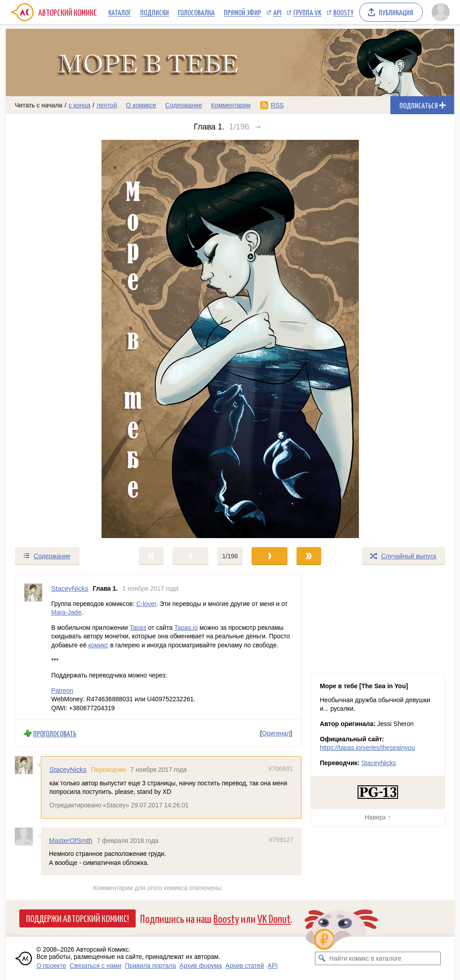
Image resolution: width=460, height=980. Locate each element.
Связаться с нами (95, 966)
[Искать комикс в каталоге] (322, 958)
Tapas (138, 627)
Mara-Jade (66, 612)
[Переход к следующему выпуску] (230, 339)
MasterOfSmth (71, 840)
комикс (98, 645)
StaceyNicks (68, 769)
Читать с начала (39, 105)
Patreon (62, 690)
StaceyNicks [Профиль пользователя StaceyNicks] (70, 588)
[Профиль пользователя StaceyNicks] (33, 647)
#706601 (281, 769)
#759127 (281, 839)
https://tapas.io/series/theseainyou (367, 748)
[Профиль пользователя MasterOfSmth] (28, 836)
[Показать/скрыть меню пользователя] (441, 12)
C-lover (146, 603)
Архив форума (201, 966)
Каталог (120, 12)
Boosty (343, 12)
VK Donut (274, 918)
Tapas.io (186, 627)
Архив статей (245, 966)
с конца (80, 105)
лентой (107, 105)
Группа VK (307, 12)
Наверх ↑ (378, 817)
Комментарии (231, 105)
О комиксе (141, 105)
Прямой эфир (242, 12)
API (277, 12)
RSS (277, 105)
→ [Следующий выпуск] (258, 127)
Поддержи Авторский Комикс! (77, 918)
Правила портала (150, 966)
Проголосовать (55, 733)
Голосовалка (196, 12)
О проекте (51, 966)
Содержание (184, 105)
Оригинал (276, 733)
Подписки (155, 12)
